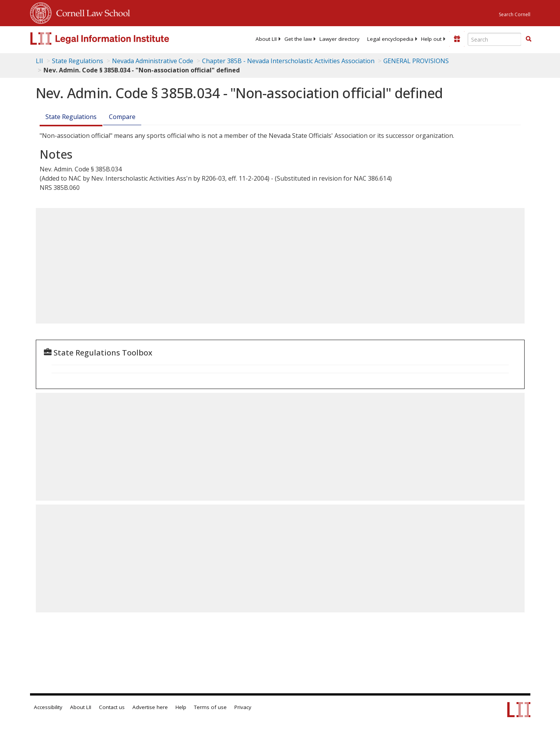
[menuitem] (266, 39)
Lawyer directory (339, 39)
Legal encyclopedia (390, 39)
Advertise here (150, 707)
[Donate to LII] (457, 39)
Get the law (298, 39)
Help (181, 707)
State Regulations (78, 61)
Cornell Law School (91, 12)
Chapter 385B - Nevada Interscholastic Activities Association (288, 61)
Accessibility (48, 707)
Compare (122, 117)
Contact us (112, 707)
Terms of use (210, 707)
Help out (431, 39)
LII (39, 61)
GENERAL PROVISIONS (416, 61)
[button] (528, 39)
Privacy (243, 707)
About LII (266, 39)
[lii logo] (117, 39)
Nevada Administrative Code (153, 61)
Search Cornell (515, 14)
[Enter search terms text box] (495, 39)
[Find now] (528, 39)
